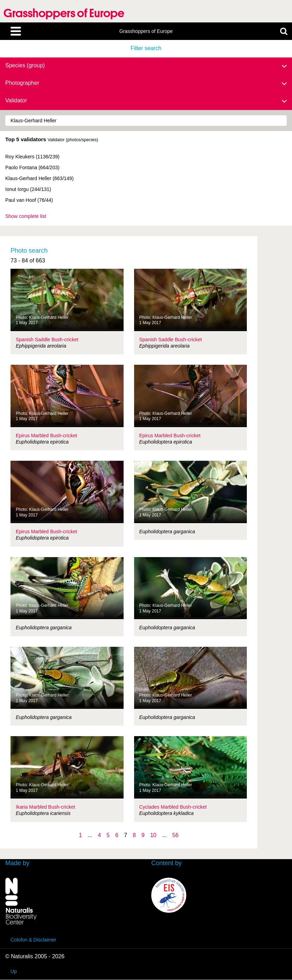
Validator (146, 101)
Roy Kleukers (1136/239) (32, 157)
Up (14, 971)
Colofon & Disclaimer (33, 940)
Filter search (146, 48)
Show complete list (26, 216)
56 (175, 835)
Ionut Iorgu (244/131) (28, 189)
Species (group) (146, 66)
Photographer (146, 83)
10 (153, 835)
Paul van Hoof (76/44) (29, 200)
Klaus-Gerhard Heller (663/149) (39, 178)
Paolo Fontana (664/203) (32, 167)
